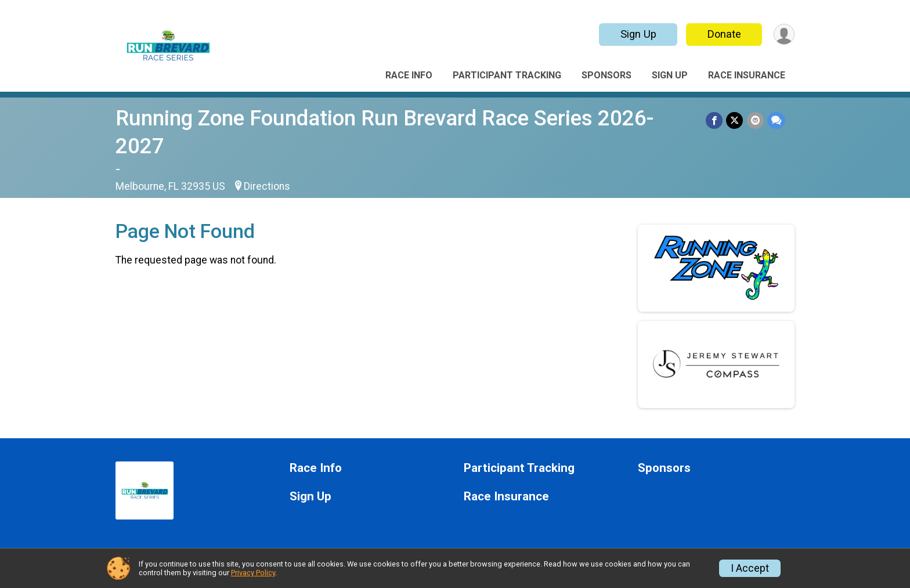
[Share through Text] (776, 120)
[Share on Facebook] (715, 120)
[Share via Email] (755, 120)
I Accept (750, 568)
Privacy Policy (253, 573)
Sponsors (606, 75)
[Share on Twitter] (735, 120)
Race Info (409, 75)
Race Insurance (747, 75)
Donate (724, 34)
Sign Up (638, 34)
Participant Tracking (507, 75)
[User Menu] (784, 35)
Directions (267, 186)
